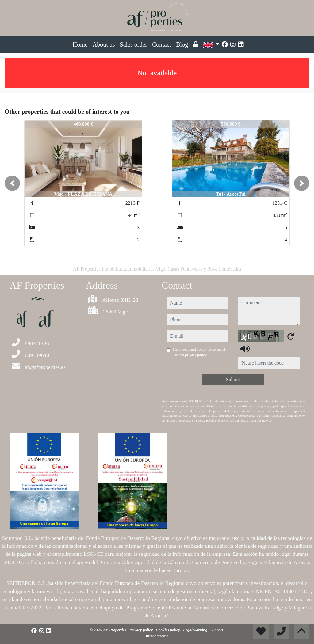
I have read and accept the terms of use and (199, 352)
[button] (12, 183)
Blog (182, 44)
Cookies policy (168, 630)
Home (80, 44)
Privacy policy (142, 630)
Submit (233, 379)
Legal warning (196, 630)
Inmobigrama (157, 636)
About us (104, 44)
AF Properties (115, 630)
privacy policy (196, 355)
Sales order (134, 44)
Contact (162, 44)
